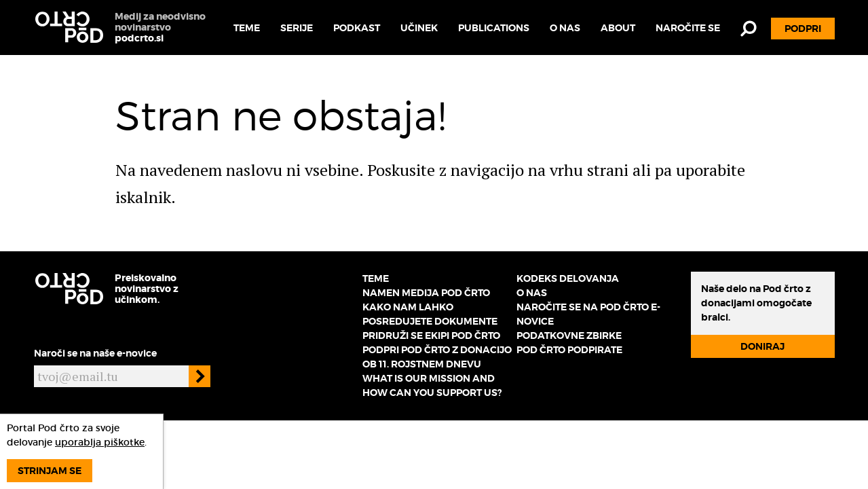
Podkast (357, 28)
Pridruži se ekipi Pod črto (431, 336)
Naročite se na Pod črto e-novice (588, 314)
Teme (247, 28)
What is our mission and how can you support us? (432, 385)
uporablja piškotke (100, 442)
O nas (565, 28)
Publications (494, 28)
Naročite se (688, 28)
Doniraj (762, 346)
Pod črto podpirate (569, 350)
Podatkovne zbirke (569, 336)
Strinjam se (50, 471)
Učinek (419, 28)
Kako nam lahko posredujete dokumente (430, 314)
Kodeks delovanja (568, 278)
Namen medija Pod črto (426, 293)
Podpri (803, 29)
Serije (297, 28)
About (618, 28)
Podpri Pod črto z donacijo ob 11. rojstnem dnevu (437, 357)
